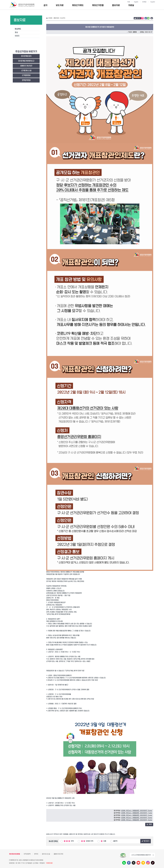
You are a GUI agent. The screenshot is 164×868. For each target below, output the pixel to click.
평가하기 (146, 841)
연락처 (36, 854)
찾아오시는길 (46, 854)
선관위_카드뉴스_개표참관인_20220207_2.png (137, 815)
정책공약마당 (26, 80)
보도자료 (60, 5)
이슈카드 (18, 29)
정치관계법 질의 (26, 56)
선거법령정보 (26, 75)
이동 (153, 855)
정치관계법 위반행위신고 (26, 61)
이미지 (17, 36)
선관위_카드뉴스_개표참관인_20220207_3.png (137, 818)
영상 (16, 32)
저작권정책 (27, 854)
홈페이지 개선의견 (26, 66)
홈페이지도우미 (59, 854)
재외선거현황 (98, 5)
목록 (149, 824)
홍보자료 (116, 5)
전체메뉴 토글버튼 (153, 5)
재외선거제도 (78, 5)
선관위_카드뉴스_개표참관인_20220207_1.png (137, 813)
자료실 (131, 5)
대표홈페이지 (3, 434)
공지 (45, 5)
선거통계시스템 (26, 71)
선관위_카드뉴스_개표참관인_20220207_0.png (137, 811)
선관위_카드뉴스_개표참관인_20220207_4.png (137, 820)
